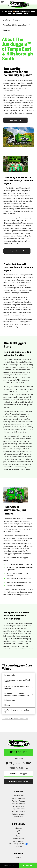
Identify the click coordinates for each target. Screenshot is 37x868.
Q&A (18, 814)
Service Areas (17, 251)
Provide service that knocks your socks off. (18, 671)
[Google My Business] (23, 848)
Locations (6, 20)
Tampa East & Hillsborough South (15, 25)
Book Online (19, 736)
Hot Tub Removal (18, 795)
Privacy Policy (18, 825)
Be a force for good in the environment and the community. (18, 678)
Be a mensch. (18, 659)
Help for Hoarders (19, 793)
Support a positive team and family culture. (18, 665)
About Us (19, 812)
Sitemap (19, 830)
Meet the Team (18, 822)
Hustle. (18, 689)
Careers (19, 820)
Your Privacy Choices (18, 828)
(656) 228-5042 (18, 747)
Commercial (18, 801)
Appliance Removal (19, 782)
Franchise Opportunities (19, 765)
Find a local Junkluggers (18, 757)
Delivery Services (18, 798)
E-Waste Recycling (19, 790)
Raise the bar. (18, 684)
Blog (19, 817)
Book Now (15, 120)
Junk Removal (18, 780)
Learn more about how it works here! (15, 703)
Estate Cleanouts (18, 787)
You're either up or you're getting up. (18, 694)
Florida (16, 20)
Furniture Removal (19, 785)
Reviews (18, 842)
